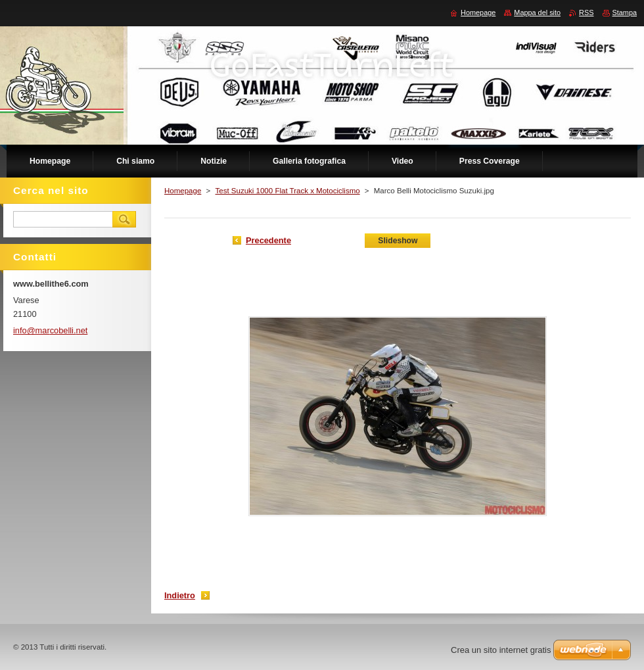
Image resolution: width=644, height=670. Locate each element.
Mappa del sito (537, 12)
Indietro (180, 595)
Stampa (625, 12)
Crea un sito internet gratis (501, 650)
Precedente (268, 240)
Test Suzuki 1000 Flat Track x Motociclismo (287, 191)
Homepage (183, 191)
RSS (586, 12)
